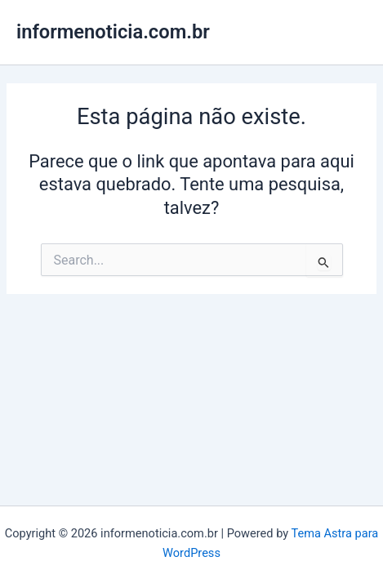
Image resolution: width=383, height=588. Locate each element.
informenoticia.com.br (113, 32)
